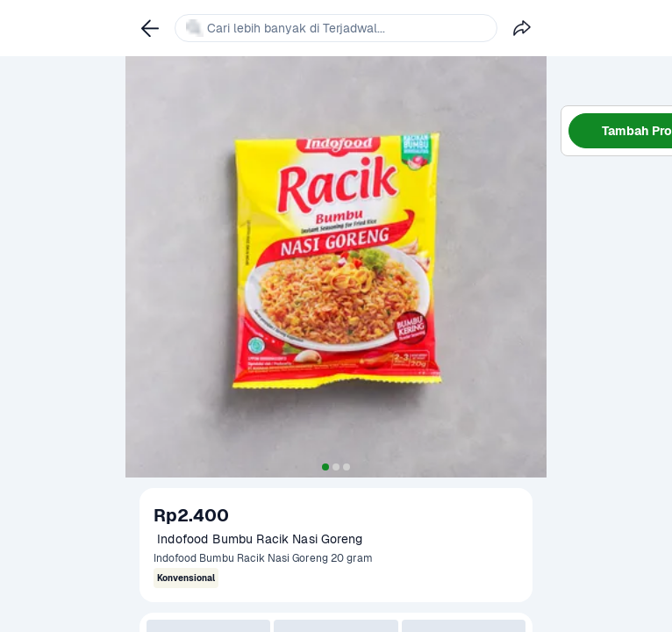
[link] (150, 28)
